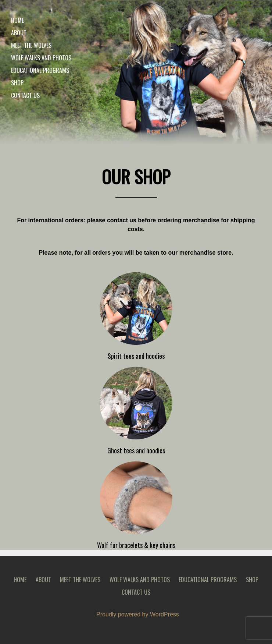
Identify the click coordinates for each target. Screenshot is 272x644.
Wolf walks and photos (41, 58)
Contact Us (25, 95)
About (19, 33)
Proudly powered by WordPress (138, 614)
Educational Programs (40, 70)
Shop (17, 83)
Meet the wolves (31, 45)
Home (17, 20)
